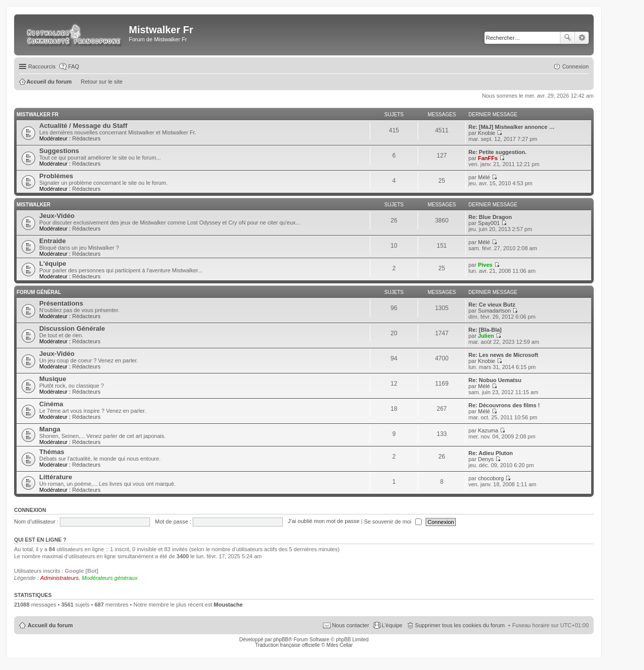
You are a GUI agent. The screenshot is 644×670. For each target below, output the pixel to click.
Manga (50, 429)
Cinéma (51, 404)
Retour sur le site (102, 82)
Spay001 (489, 223)
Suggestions (59, 151)
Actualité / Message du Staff (83, 126)
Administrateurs (59, 578)
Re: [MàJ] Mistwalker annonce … (511, 127)
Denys (486, 459)
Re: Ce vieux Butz (492, 305)
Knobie (487, 133)
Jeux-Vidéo (57, 216)
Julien (486, 336)
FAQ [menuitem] (73, 66)
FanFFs (488, 158)
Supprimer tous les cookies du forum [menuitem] (460, 625)
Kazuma (488, 430)
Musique (53, 379)
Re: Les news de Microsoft (503, 355)
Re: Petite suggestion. (498, 152)
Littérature (56, 477)
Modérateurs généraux (110, 578)
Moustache (228, 605)
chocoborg (491, 478)
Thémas (52, 452)
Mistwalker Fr (37, 115)
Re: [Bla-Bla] (485, 330)
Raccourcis (42, 66)
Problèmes (56, 176)
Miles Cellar (340, 645)
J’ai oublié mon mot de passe (324, 522)
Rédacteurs (86, 138)
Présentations (61, 303)
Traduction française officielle (288, 645)
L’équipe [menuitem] (392, 625)
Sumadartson (494, 311)
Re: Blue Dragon (490, 217)
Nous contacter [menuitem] (351, 625)
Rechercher (568, 38)
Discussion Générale (72, 328)
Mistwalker (33, 205)
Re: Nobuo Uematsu (495, 380)
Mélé (484, 177)
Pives (485, 265)
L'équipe (53, 264)
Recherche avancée (582, 38)
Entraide (53, 241)
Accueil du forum (50, 625)
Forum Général (39, 292)
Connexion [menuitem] (575, 66)
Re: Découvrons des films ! (504, 405)
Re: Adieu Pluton (491, 453)
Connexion (30, 510)
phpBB (281, 640)
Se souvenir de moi (393, 522)
